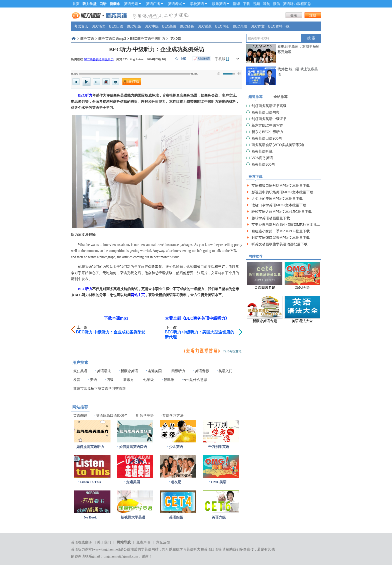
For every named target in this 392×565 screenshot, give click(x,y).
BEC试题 (205, 26)
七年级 (148, 380)
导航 (266, 4)
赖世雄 (169, 380)
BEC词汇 (222, 26)
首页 (76, 4)
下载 (246, 4)
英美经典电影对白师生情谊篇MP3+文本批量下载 (289, 225)
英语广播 (154, 4)
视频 (256, 4)
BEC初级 (134, 26)
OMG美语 (219, 482)
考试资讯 (81, 26)
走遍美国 (155, 371)
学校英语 (198, 4)
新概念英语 (129, 371)
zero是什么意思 (195, 380)
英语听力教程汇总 (297, 4)
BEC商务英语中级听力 (148, 39)
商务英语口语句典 (265, 112)
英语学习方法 (173, 416)
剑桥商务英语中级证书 (269, 119)
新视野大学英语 (133, 517)
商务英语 (87, 39)
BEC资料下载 (279, 26)
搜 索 (311, 38)
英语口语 (211, 549)
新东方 (128, 380)
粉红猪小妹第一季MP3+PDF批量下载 (281, 231)
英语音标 (202, 371)
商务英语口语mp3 (112, 39)
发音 (77, 380)
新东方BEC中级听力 (267, 132)
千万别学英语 (219, 447)
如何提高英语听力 (90, 447)
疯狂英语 (80, 371)
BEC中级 (152, 26)
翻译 (236, 4)
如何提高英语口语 (133, 447)
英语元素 (132, 4)
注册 (313, 15)
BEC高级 (169, 26)
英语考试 (176, 4)
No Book (90, 517)
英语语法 (104, 371)
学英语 (146, 549)
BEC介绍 (240, 26)
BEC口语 (116, 26)
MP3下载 (133, 82)
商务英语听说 (262, 151)
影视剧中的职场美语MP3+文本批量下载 (282, 192)
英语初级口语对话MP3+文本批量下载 (281, 186)
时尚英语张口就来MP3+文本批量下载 (281, 238)
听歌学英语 (145, 416)
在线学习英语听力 (186, 549)
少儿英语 (176, 447)
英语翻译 (80, 416)
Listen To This (90, 482)
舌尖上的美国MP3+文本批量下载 (277, 199)
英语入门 (225, 371)
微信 (276, 4)
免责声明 (143, 542)
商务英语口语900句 (267, 138)
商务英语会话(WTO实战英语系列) (278, 145)
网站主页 (138, 295)
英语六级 (219, 517)
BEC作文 (258, 26)
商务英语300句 (263, 164)
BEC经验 (187, 26)
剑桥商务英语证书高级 (269, 106)
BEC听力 (99, 26)
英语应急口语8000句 (112, 416)
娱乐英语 (220, 4)
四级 (110, 380)
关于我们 (104, 542)
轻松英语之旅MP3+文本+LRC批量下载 (282, 212)
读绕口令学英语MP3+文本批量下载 (279, 205)
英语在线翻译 (81, 542)
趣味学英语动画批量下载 (271, 218)
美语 (93, 380)
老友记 (176, 482)
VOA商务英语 (262, 158)
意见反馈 (163, 542)
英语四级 (176, 517)
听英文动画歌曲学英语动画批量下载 (279, 244)
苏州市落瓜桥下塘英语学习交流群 (99, 389)
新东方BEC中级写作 (267, 125)
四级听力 (178, 371)
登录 (294, 15)
